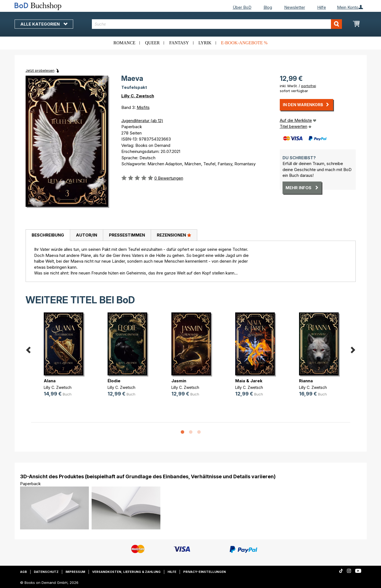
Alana (50, 381)
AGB (24, 572)
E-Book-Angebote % (244, 43)
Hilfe (322, 7)
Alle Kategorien (44, 24)
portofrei (309, 86)
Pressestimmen (127, 235)
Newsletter (295, 7)
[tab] (48, 235)
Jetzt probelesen (40, 70)
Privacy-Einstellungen (205, 572)
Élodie (114, 381)
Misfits (143, 107)
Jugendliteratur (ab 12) (142, 121)
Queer (152, 43)
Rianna (306, 381)
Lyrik (205, 43)
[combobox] (217, 24)
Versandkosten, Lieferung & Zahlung (126, 572)
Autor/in (87, 235)
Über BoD (242, 7)
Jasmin (179, 381)
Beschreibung (48, 235)
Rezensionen (174, 235)
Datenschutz (46, 572)
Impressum (75, 572)
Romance (124, 43)
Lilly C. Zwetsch (138, 96)
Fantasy (179, 43)
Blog (268, 7)
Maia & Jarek (249, 381)
